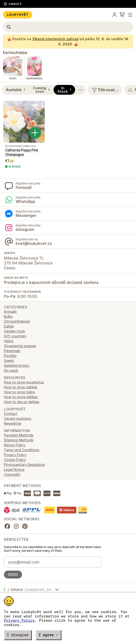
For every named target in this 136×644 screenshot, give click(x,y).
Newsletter (13, 423)
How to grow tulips (19, 392)
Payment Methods (19, 435)
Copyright (12, 474)
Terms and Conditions (22, 450)
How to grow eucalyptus (24, 382)
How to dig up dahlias (22, 402)
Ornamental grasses (20, 346)
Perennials (12, 351)
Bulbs (8, 316)
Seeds (9, 361)
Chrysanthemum (17, 321)
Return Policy (15, 445)
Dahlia (9, 326)
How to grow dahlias (21, 387)
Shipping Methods (19, 440)
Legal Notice (14, 469)
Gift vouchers (15, 336)
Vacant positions (18, 418)
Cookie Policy (15, 460)
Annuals (10, 311)
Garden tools (14, 331)
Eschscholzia (15, 53)
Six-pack (11, 370)
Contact (11, 414)
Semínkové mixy (17, 365)
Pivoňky (10, 356)
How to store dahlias (21, 397)
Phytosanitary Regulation (24, 465)
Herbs (9, 341)
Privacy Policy (19, 620)
